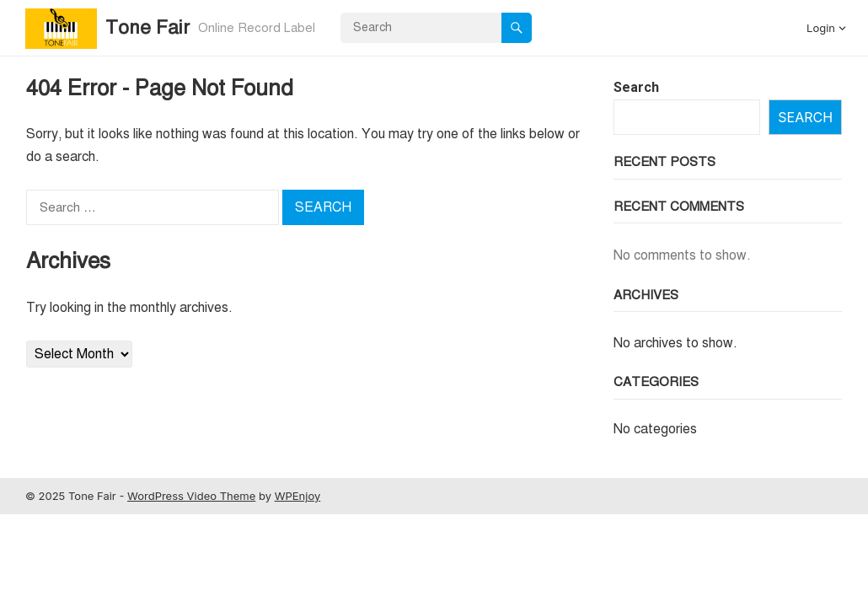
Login (821, 28)
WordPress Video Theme (191, 496)
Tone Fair (147, 27)
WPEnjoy (298, 496)
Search (636, 87)
